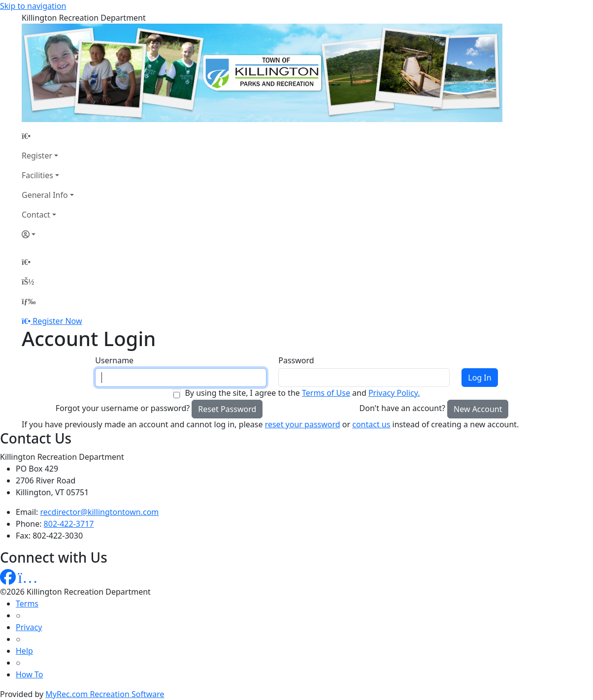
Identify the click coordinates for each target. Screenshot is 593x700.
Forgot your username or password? (123, 408)
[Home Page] (48, 136)
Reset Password (227, 409)
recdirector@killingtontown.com (100, 512)
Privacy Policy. (394, 393)
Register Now (57, 321)
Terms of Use (326, 393)
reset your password (303, 424)
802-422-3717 (69, 524)
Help (24, 651)
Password (296, 360)
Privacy (29, 627)
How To (29, 674)
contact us (371, 424)
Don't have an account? (402, 408)
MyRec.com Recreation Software (105, 694)
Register (37, 156)
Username (114, 360)
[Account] (48, 234)
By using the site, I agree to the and (302, 393)
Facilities (37, 175)
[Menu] (29, 301)
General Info (45, 195)
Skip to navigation (33, 6)
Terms (27, 604)
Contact (36, 215)
